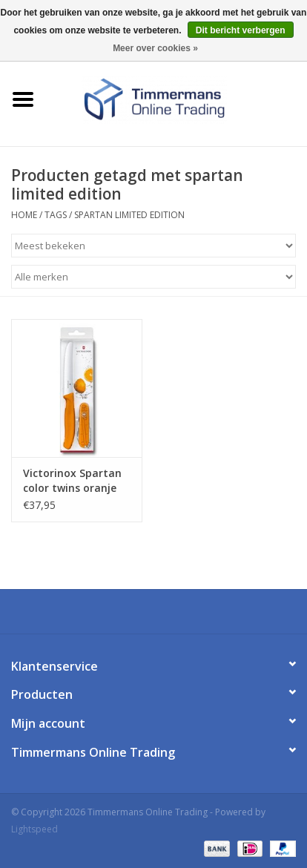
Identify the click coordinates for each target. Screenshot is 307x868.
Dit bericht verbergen (241, 30)
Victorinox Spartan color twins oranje (72, 480)
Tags (56, 215)
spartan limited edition (129, 215)
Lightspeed (34, 829)
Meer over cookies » (155, 48)
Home (24, 215)
